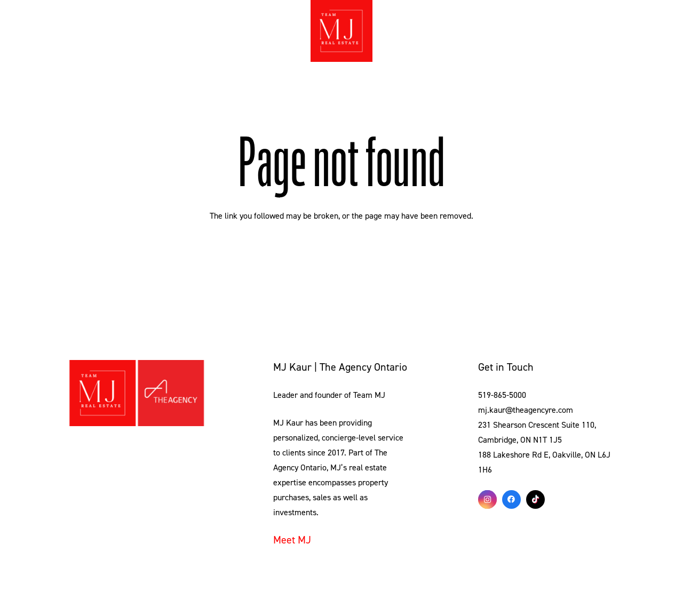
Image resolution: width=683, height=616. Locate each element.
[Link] (137, 393)
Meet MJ (292, 540)
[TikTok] (535, 499)
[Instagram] (487, 499)
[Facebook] (511, 499)
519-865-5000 (502, 395)
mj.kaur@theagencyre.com (526, 410)
